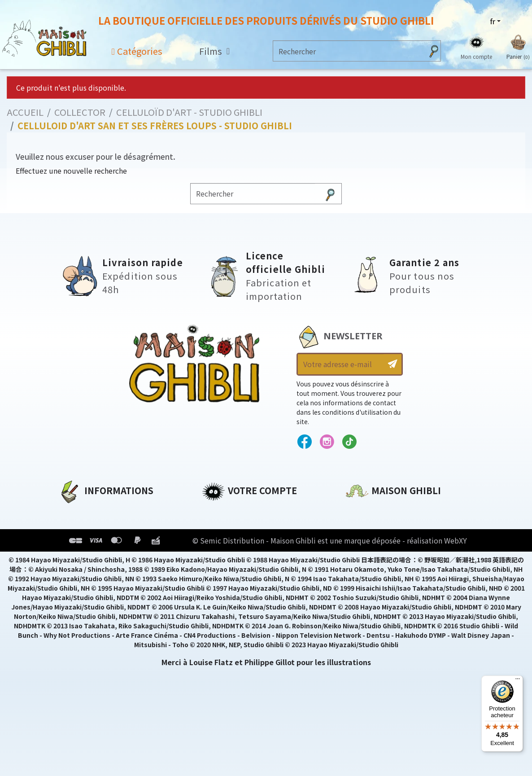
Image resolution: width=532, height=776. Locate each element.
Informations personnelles (253, 512)
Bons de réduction (238, 557)
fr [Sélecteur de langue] (493, 21)
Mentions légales (91, 527)
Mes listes (220, 573)
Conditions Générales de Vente (118, 557)
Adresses (219, 542)
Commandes (226, 527)
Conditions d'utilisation (105, 542)
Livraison (76, 573)
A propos (75, 512)
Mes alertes (224, 588)
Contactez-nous (376, 596)
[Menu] (518, 681)
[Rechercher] (348, 51)
